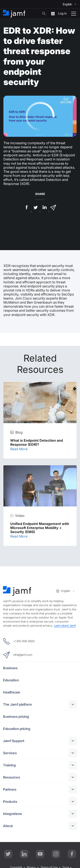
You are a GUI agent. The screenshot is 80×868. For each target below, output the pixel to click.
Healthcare (12, 692)
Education (11, 680)
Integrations (12, 814)
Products (10, 802)
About (8, 826)
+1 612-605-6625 (19, 641)
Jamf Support (14, 741)
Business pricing (16, 717)
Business (10, 668)
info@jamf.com (18, 655)
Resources (11, 777)
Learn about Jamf (65, 626)
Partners (10, 789)
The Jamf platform (17, 704)
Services (10, 753)
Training (9, 765)
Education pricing (17, 729)
